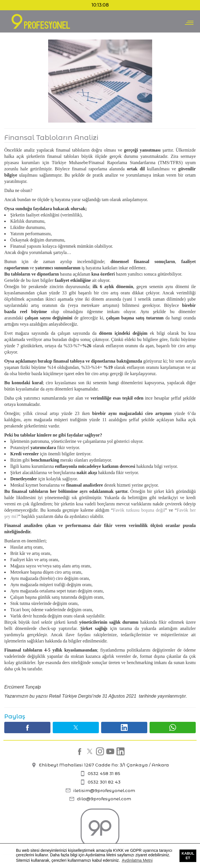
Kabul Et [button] (188, 856)
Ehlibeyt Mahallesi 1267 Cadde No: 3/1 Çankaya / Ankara (100, 765)
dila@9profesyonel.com (100, 799)
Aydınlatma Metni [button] (137, 860)
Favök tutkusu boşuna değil (139, 510)
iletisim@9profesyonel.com (100, 790)
